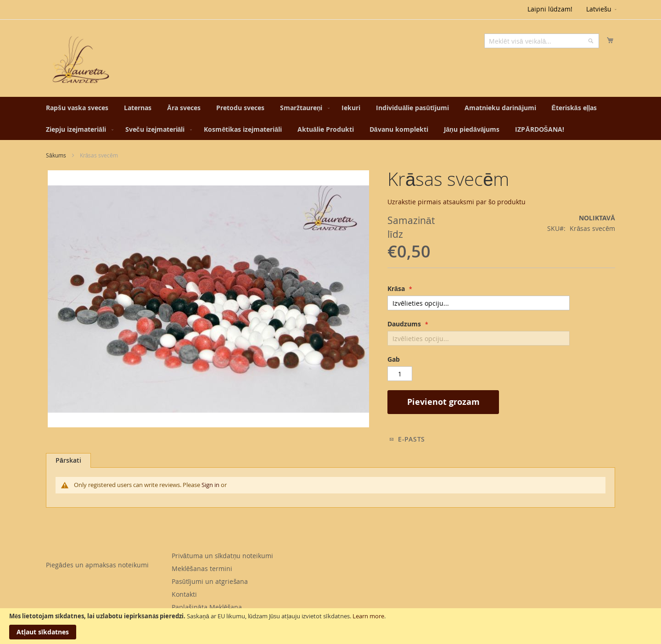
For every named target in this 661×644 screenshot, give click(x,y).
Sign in (210, 485)
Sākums (56, 155)
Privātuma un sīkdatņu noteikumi (222, 556)
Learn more (368, 616)
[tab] (68, 460)
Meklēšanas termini (202, 568)
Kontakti (184, 594)
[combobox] (542, 41)
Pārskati (68, 460)
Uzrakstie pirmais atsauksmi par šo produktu (457, 202)
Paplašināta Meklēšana (207, 607)
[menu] (330, 118)
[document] (330, 626)
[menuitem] (77, 108)
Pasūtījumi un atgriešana (210, 581)
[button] (602, 10)
